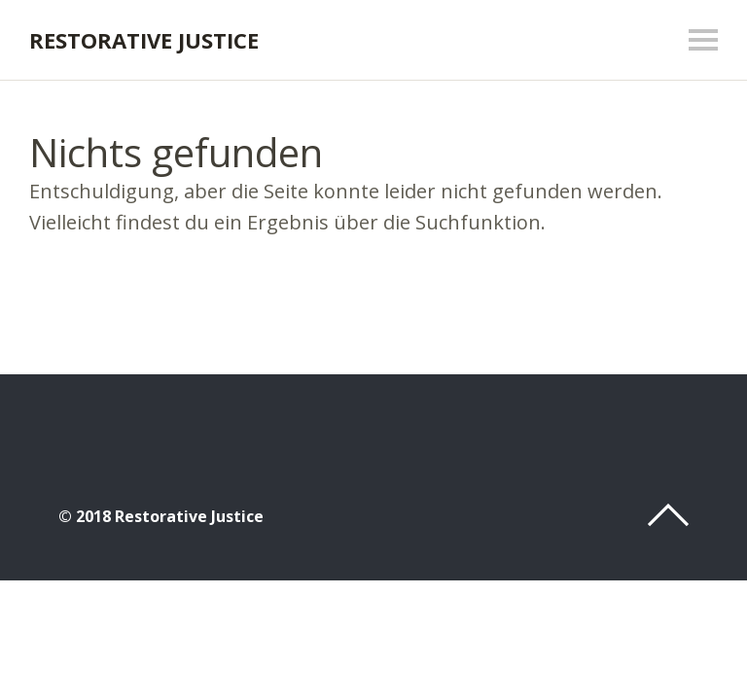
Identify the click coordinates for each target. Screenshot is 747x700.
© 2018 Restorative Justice (161, 516)
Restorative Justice (144, 40)
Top (668, 515)
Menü (703, 40)
